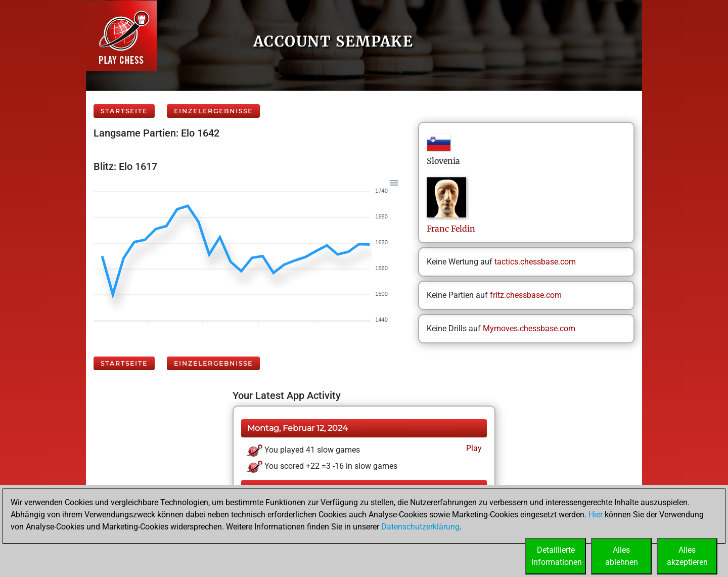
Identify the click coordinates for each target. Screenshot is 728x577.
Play (473, 448)
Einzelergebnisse (213, 111)
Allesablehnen (622, 556)
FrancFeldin (451, 229)
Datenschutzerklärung (420, 527)
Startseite (124, 111)
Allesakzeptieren (687, 556)
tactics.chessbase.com (535, 262)
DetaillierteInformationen (557, 556)
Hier (596, 515)
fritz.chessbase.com (526, 295)
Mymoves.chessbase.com (529, 328)
